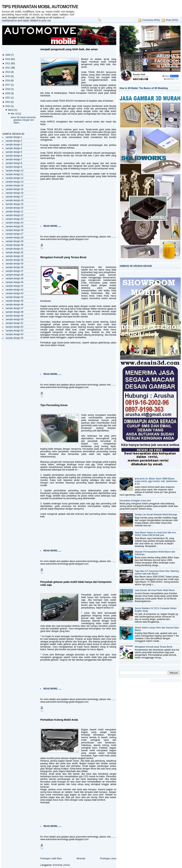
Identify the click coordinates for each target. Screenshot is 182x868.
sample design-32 (14, 252)
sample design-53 (14, 331)
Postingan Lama (108, 859)
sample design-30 (14, 245)
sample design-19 (14, 204)
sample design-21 (14, 212)
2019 (8, 89)
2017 (8, 85)
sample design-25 (14, 226)
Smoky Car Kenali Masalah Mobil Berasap (156, 515)
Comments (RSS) (151, 20)
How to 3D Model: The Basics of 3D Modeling (144, 88)
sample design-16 (14, 193)
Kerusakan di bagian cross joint (135, 501)
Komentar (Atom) (61, 865)
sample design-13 (14, 182)
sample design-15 (14, 189)
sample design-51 (14, 323)
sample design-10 (14, 171)
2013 (8, 72)
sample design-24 (14, 223)
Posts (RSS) (172, 20)
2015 (8, 76)
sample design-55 (14, 338)
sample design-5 (14, 152)
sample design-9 (14, 167)
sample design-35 (14, 264)
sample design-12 (14, 178)
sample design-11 (14, 174)
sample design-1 (14, 137)
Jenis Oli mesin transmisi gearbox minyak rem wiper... (23, 120)
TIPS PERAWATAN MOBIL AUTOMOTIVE (40, 7)
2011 (8, 63)
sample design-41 (14, 286)
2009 (8, 55)
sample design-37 (14, 271)
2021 (8, 98)
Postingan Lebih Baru (51, 859)
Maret (11, 110)
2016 (8, 81)
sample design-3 (14, 145)
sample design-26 (14, 230)
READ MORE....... (53, 226)
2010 (8, 59)
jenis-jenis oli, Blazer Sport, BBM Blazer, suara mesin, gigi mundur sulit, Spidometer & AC (156, 481)
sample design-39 (14, 278)
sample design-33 (14, 256)
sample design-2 (14, 141)
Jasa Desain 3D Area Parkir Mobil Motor (155, 590)
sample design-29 (14, 241)
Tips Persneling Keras (54, 405)
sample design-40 (14, 282)
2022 (8, 102)
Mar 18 (14, 114)
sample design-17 (14, 197)
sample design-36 (14, 267)
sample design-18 (14, 200)
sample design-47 (14, 308)
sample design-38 (14, 275)
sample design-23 (14, 219)
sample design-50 (14, 319)
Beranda (81, 859)
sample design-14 (14, 185)
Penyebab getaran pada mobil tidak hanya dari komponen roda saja (76, 583)
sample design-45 (14, 301)
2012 (8, 68)
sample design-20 (14, 208)
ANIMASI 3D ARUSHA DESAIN (136, 266)
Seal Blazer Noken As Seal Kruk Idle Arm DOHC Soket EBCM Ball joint (155, 534)
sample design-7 (14, 159)
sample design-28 (14, 238)
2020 (8, 93)
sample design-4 (14, 148)
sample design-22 (14, 215)
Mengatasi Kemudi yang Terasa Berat (63, 257)
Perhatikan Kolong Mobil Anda (59, 720)
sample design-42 (14, 290)
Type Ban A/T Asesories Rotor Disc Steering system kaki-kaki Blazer (157, 572)
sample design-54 (14, 334)
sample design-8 (14, 163)
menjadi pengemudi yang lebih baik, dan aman (69, 49)
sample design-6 (14, 156)
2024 (8, 106)
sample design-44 (14, 297)
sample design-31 (14, 249)
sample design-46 (14, 305)
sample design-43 (14, 293)
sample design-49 (14, 316)
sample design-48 (14, 312)
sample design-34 (14, 260)
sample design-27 (14, 234)
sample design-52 (14, 327)
